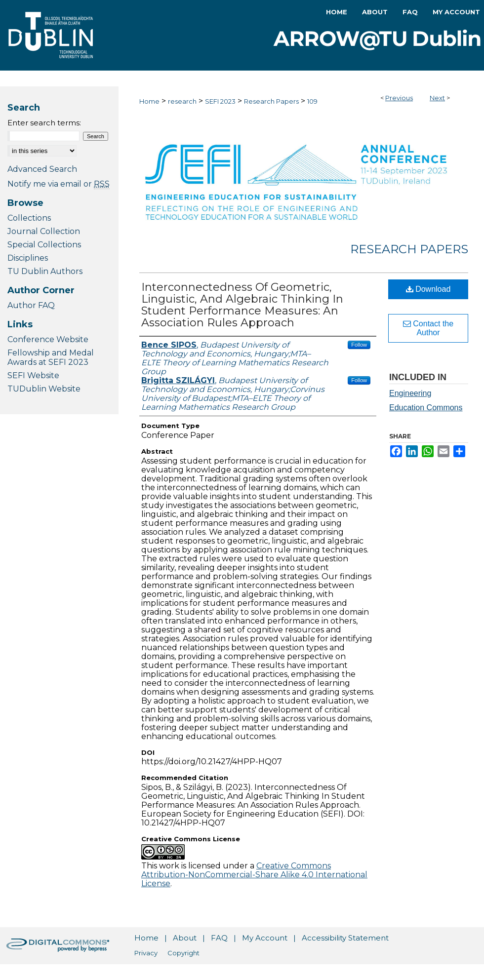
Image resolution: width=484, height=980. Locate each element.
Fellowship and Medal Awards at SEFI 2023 (51, 357)
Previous (399, 98)
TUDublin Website (44, 389)
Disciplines (28, 258)
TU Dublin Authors (45, 271)
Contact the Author (428, 328)
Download (428, 289)
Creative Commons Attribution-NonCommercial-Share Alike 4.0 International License (254, 875)
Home (149, 101)
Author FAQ (31, 305)
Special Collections (44, 245)
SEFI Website (33, 375)
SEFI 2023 (220, 101)
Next (437, 98)
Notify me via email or (59, 184)
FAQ (219, 938)
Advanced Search (42, 169)
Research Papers (271, 101)
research (182, 101)
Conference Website (48, 339)
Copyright (183, 953)
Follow (359, 345)
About (185, 938)
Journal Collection (44, 231)
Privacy (146, 953)
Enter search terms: (44, 123)
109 (312, 101)
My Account (265, 938)
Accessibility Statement (345, 938)
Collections (29, 218)
